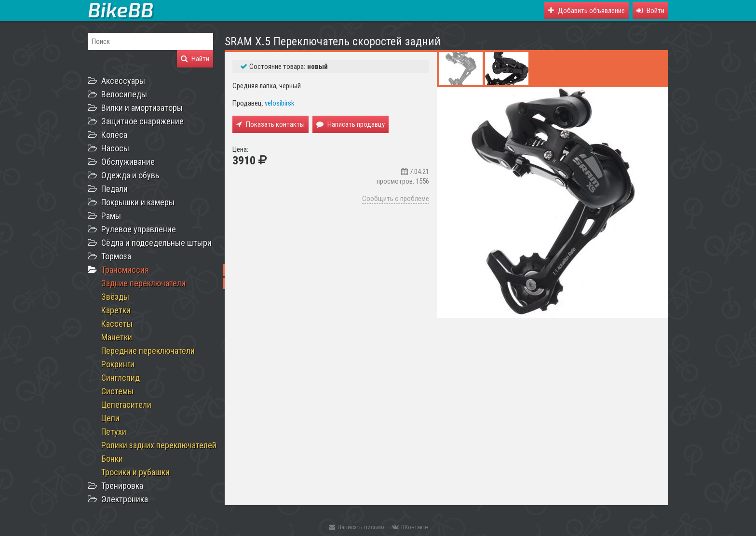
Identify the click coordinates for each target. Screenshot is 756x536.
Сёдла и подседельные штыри (156, 243)
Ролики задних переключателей (159, 445)
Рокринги (118, 364)
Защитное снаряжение (142, 121)
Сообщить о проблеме (396, 199)
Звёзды (115, 297)
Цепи (110, 418)
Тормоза (116, 256)
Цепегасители (126, 405)
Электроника (125, 499)
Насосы (115, 148)
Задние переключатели (143, 283)
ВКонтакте (410, 527)
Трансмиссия (125, 270)
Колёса (114, 135)
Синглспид (121, 378)
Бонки (112, 459)
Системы (117, 391)
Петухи (114, 432)
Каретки (116, 310)
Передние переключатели (148, 351)
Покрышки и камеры (138, 202)
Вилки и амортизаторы (142, 108)
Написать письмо (357, 527)
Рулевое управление (139, 229)
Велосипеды (124, 94)
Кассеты (117, 324)
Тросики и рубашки (135, 472)
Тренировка (122, 486)
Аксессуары (123, 81)
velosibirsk (280, 103)
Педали (115, 189)
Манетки (117, 337)
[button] (650, 11)
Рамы (111, 216)
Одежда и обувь (130, 175)
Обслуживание (128, 162)
